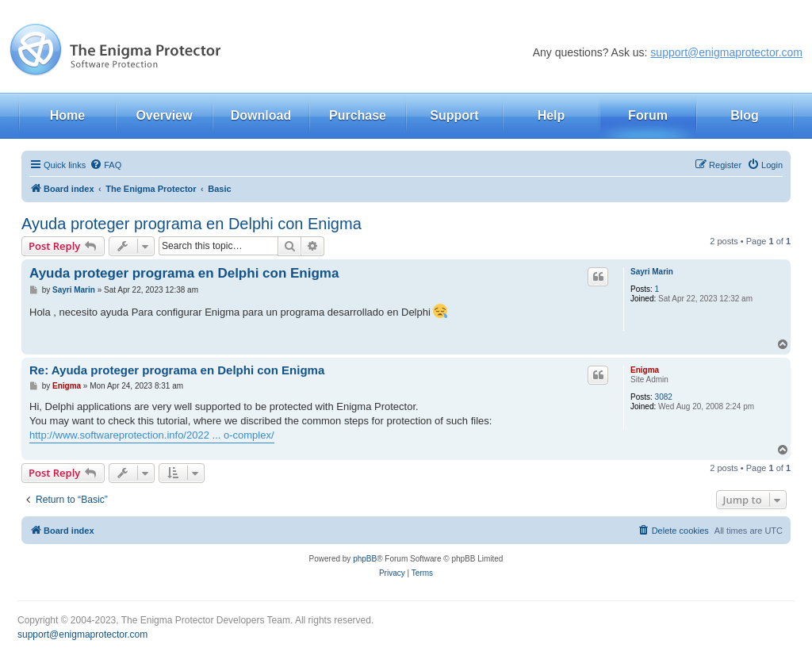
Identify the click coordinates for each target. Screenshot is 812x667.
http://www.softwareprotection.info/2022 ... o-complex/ (152, 435)
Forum (648, 115)
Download (261, 115)
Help (552, 115)
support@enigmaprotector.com (726, 52)
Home (67, 115)
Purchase (358, 115)
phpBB (365, 559)
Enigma (645, 370)
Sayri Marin (652, 272)
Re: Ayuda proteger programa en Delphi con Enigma (177, 370)
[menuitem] (105, 165)
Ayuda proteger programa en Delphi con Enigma (192, 224)
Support (454, 115)
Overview (164, 115)
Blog (745, 115)
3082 (664, 397)
